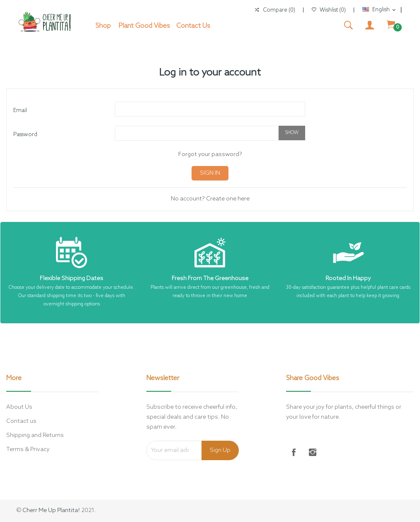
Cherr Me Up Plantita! (51, 511)
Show (292, 133)
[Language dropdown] (380, 10)
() (329, 10)
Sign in (210, 173)
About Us (19, 407)
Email (20, 111)
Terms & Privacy (28, 450)
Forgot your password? (210, 155)
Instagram (313, 452)
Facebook (294, 452)
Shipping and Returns (35, 435)
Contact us (21, 421)
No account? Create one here (210, 199)
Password (25, 135)
